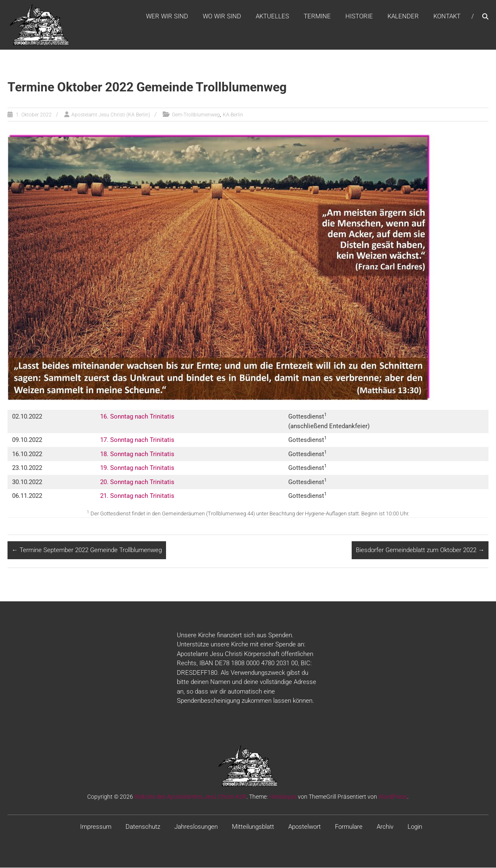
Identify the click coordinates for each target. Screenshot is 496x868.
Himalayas (283, 797)
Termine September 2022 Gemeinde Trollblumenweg (87, 550)
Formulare (349, 827)
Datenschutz (143, 827)
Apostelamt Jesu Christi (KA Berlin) (111, 115)
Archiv (385, 827)
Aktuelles (272, 16)
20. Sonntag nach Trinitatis (137, 482)
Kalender (403, 16)
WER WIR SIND (167, 16)
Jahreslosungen (196, 827)
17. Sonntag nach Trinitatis (137, 440)
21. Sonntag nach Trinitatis (137, 496)
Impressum (96, 827)
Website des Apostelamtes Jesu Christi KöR (190, 797)
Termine (317, 16)
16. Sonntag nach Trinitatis (137, 417)
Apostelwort (305, 827)
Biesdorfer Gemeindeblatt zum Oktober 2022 (420, 550)
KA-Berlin (233, 115)
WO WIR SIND (222, 16)
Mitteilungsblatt (253, 827)
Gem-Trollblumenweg (196, 115)
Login (415, 827)
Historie (359, 16)
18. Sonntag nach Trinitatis (137, 454)
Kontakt (447, 16)
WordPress (393, 797)
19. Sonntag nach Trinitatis (137, 468)
